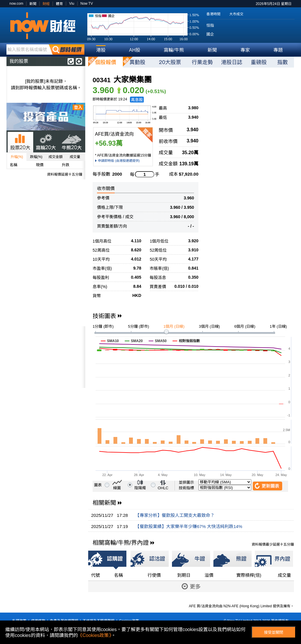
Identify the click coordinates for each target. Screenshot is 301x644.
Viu (72, 4)
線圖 (117, 488)
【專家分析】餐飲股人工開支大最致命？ (175, 515)
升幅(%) (17, 157)
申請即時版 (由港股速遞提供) (119, 161)
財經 (46, 4)
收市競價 (106, 188)
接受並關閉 (274, 632)
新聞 (33, 4)
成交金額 (56, 157)
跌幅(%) (36, 157)
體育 (59, 4)
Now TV (87, 4)
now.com (16, 4)
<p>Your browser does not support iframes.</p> (46, 357)
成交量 (75, 157)
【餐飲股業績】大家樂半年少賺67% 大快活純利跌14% (189, 526)
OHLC (163, 488)
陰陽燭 (140, 488)
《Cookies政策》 (95, 635)
